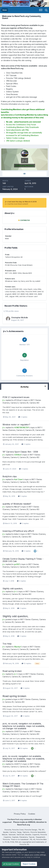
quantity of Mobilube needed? (17, 504)
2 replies (23, 417)
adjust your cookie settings (35, 855)
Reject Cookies (29, 864)
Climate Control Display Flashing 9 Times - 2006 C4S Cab (23, 560)
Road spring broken (12, 671)
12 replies (26, 663)
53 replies (23, 748)
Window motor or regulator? (16, 425)
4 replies (26, 551)
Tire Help (7, 644)
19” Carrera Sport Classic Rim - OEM (20, 452)
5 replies (22, 496)
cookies (18, 852)
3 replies (24, 469)
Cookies (32, 814)
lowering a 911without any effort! (18, 531)
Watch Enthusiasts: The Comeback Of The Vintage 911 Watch (23, 785)
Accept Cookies (11, 864)
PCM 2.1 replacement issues (16, 397)
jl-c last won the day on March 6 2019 (21, 202)
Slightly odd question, (13, 589)
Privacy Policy (20, 814)
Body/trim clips (10, 476)
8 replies (22, 800)
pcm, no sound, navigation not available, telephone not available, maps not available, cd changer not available (24, 726)
